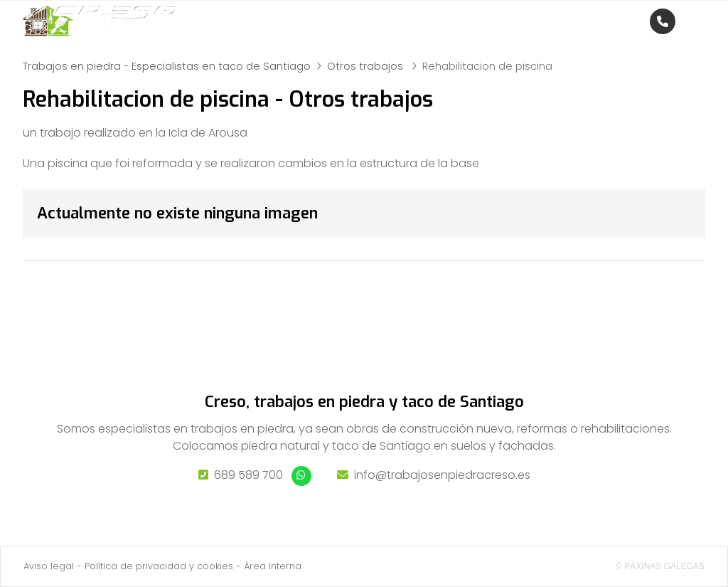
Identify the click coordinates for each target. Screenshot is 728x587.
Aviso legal (49, 566)
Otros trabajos (366, 66)
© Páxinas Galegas (660, 566)
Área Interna (273, 566)
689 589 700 (248, 475)
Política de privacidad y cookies (159, 566)
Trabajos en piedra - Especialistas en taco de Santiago (167, 66)
